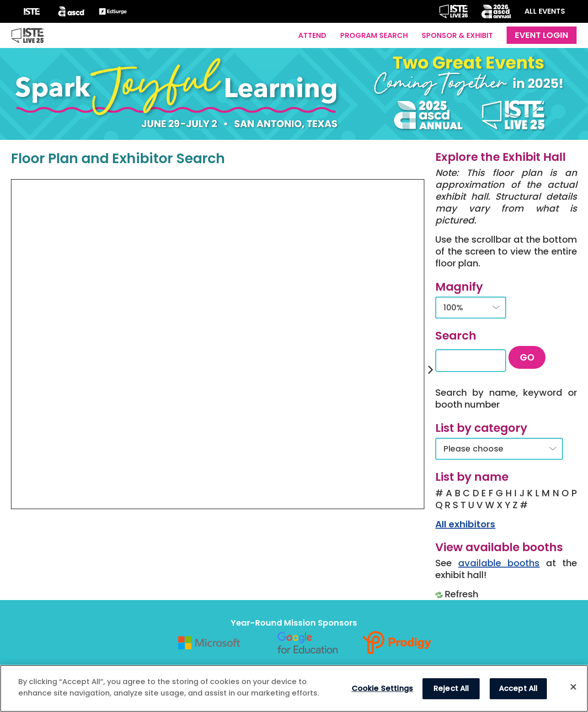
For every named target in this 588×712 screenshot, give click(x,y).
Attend (312, 35)
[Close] (573, 687)
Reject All (451, 688)
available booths (499, 563)
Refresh (462, 594)
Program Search (374, 35)
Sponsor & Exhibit (457, 35)
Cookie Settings (382, 688)
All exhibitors (465, 524)
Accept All (518, 688)
